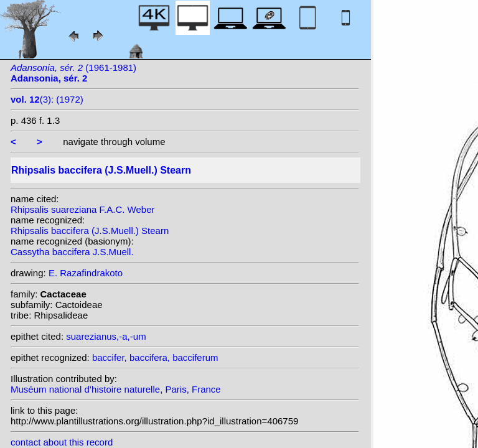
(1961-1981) (73, 73)
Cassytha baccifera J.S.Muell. (72, 252)
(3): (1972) (47, 99)
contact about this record (62, 442)
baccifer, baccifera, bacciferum (155, 357)
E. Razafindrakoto (86, 273)
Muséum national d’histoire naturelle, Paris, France (116, 389)
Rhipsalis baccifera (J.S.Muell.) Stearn (90, 231)
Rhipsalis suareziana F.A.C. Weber (83, 209)
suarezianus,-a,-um (106, 336)
